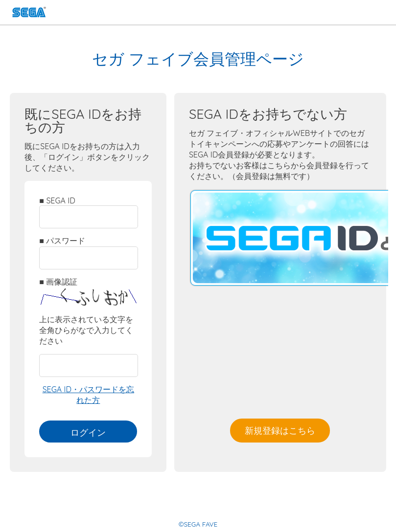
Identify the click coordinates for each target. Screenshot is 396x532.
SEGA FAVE (29, 13)
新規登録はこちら (280, 430)
